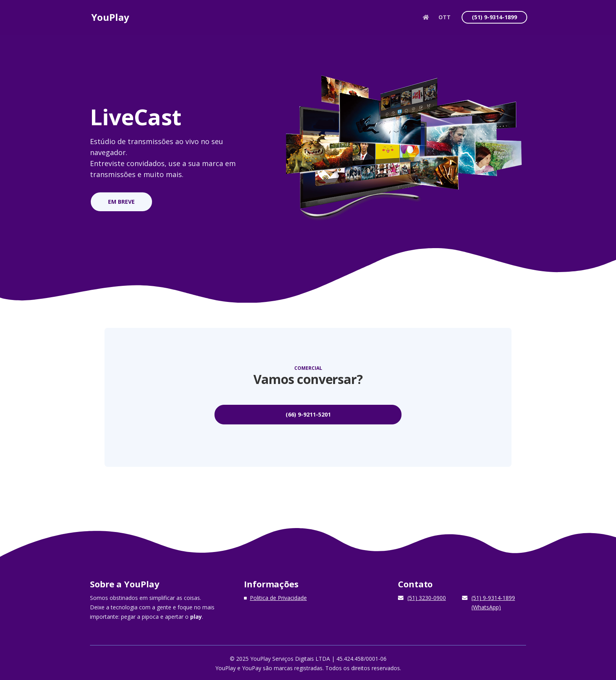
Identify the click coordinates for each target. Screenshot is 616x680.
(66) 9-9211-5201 (308, 413)
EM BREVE (121, 202)
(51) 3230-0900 (427, 596)
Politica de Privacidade (278, 596)
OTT (445, 19)
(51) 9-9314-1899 (495, 19)
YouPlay (111, 20)
